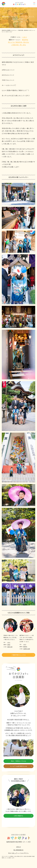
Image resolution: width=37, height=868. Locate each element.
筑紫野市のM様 (27, 649)
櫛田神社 (25, 40)
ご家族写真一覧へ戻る (19, 45)
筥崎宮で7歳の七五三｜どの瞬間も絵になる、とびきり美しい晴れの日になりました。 (11, 637)
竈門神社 (25, 647)
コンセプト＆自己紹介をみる (21, 766)
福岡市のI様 (10, 647)
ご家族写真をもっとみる (23, 655)
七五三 (25, 37)
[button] (2, 629)
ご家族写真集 (20, 30)
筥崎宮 (9, 645)
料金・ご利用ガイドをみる (21, 761)
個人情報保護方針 (18, 850)
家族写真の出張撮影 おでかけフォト (9, 30)
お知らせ (19, 847)
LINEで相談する (23, 816)
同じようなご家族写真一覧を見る (19, 42)
